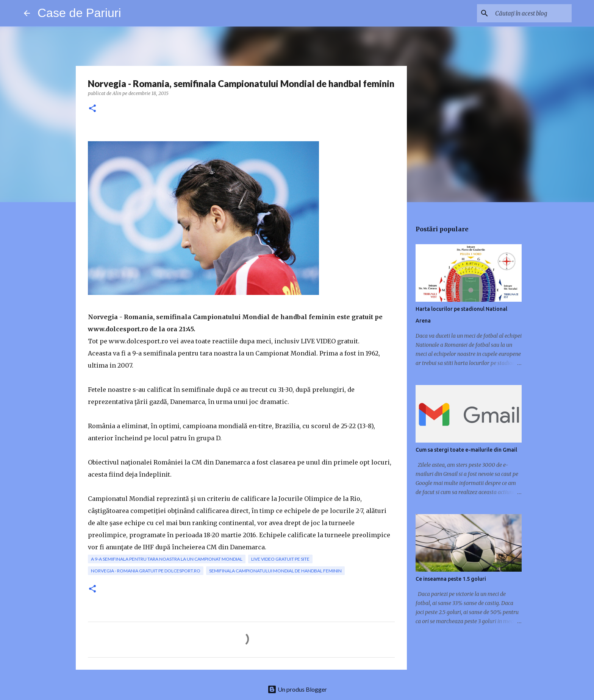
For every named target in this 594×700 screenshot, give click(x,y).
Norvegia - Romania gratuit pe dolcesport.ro (146, 571)
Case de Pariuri (79, 13)
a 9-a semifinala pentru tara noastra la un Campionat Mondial (167, 559)
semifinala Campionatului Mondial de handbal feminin (275, 571)
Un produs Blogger (297, 689)
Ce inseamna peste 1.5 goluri (451, 579)
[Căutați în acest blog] (532, 13)
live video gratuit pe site (280, 559)
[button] (92, 109)
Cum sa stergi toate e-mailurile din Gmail (466, 450)
